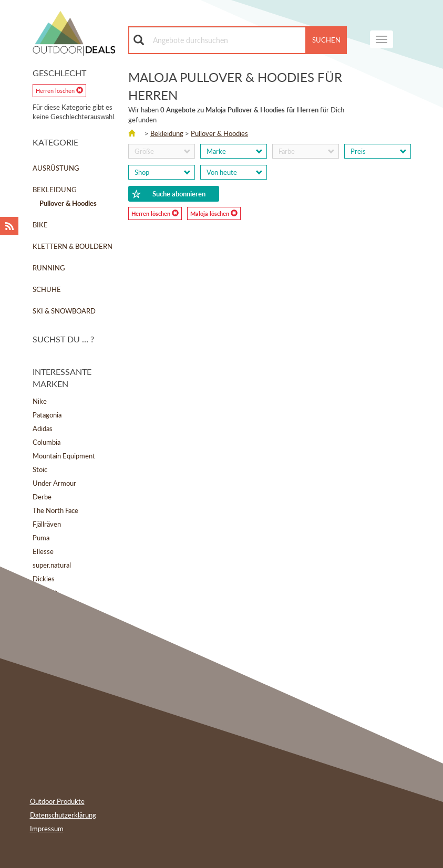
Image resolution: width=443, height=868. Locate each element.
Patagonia (47, 415)
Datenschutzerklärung (63, 815)
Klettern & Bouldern (73, 246)
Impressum (47, 829)
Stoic (40, 469)
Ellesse (43, 551)
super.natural (52, 565)
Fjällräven (47, 524)
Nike (40, 401)
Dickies (44, 579)
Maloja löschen (214, 213)
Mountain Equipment (64, 456)
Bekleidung (55, 190)
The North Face (55, 510)
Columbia (47, 442)
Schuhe (47, 289)
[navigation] (382, 39)
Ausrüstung (56, 168)
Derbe (42, 497)
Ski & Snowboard (64, 311)
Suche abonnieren (169, 194)
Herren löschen (59, 90)
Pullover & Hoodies (219, 133)
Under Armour (54, 483)
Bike (40, 225)
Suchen (326, 40)
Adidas (43, 428)
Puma (41, 538)
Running (49, 268)
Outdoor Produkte (57, 801)
